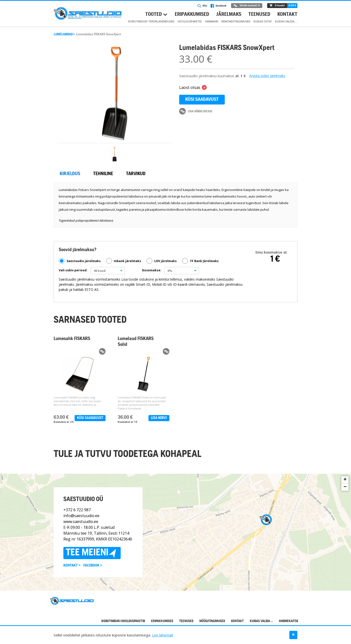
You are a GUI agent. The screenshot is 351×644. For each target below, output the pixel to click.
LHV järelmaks (162, 261)
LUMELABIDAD (63, 34)
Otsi (202, 6)
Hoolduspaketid (190, 21)
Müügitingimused (212, 621)
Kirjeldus (70, 174)
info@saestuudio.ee (81, 516)
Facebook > (93, 566)
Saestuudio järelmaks (80, 261)
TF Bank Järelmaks (200, 261)
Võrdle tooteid (247, 6)
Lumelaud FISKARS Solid (136, 342)
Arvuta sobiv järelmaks (267, 76)
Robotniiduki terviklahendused (151, 21)
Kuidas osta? (263, 21)
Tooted (154, 14)
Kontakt (287, 14)
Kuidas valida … (286, 21)
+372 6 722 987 (77, 510)
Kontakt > (72, 566)
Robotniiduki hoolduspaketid (123, 621)
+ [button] (345, 480)
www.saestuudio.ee (81, 522)
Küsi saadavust (202, 100)
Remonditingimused (236, 21)
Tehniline (103, 174)
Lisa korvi (159, 418)
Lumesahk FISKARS (72, 339)
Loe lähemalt (163, 635)
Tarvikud (136, 174)
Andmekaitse (289, 621)
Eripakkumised (192, 14)
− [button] (345, 487)
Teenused (259, 14)
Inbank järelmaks (124, 261)
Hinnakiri (212, 21)
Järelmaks (229, 14)
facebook (218, 6)
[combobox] (108, 271)
